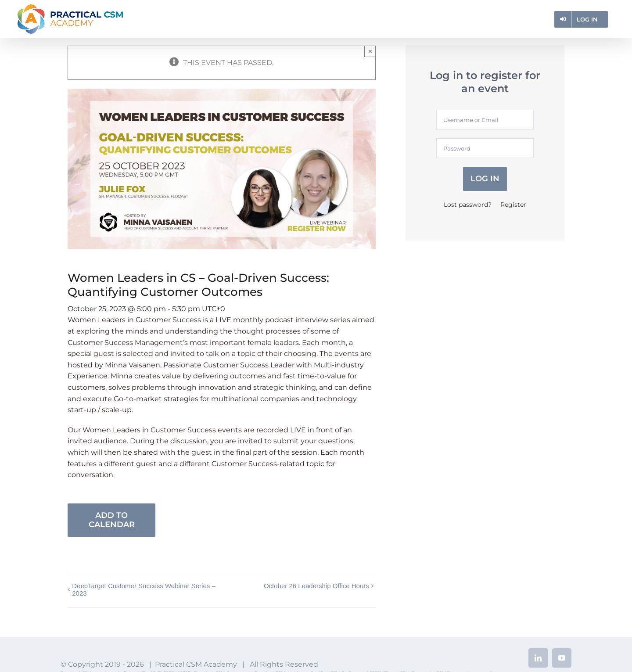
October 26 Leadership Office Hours (316, 586)
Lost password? (468, 205)
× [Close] (370, 51)
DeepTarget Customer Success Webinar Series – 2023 (144, 589)
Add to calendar (112, 520)
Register (513, 205)
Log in (485, 179)
